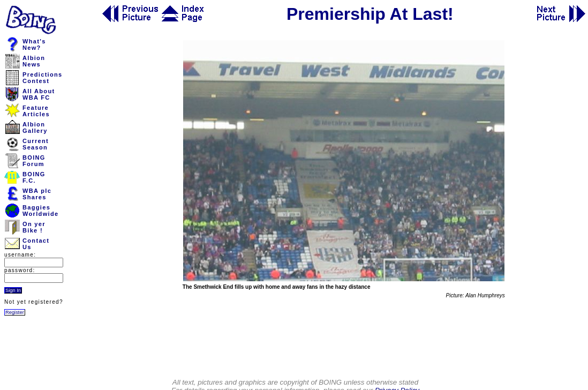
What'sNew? (34, 44)
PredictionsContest (43, 78)
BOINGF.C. (34, 177)
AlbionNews (34, 61)
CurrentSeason (36, 144)
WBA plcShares (37, 194)
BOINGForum (34, 161)
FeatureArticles (36, 111)
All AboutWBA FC (39, 94)
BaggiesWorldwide (40, 211)
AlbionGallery (35, 127)
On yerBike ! (34, 227)
